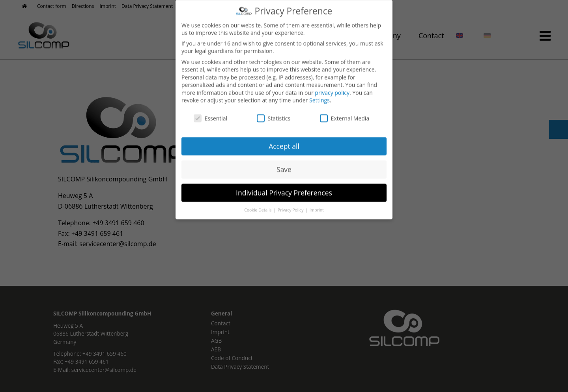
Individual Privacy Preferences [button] (284, 187)
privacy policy (332, 87)
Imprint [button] (317, 204)
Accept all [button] (284, 140)
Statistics (274, 113)
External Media (345, 113)
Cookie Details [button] (258, 204)
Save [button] (284, 164)
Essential (210, 113)
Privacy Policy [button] (291, 204)
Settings (319, 95)
